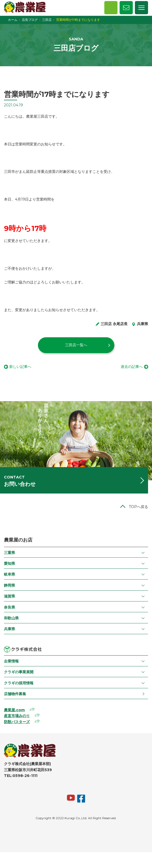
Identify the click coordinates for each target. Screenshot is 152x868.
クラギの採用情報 (19, 683)
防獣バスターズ (17, 722)
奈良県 (9, 607)
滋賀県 (9, 596)
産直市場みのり (17, 716)
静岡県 (9, 585)
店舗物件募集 (15, 694)
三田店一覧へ (76, 345)
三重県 (9, 553)
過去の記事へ (132, 367)
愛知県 (9, 563)
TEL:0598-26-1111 (21, 776)
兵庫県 (9, 629)
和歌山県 (11, 618)
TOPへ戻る (138, 507)
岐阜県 (9, 574)
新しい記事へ (20, 367)
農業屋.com (14, 710)
